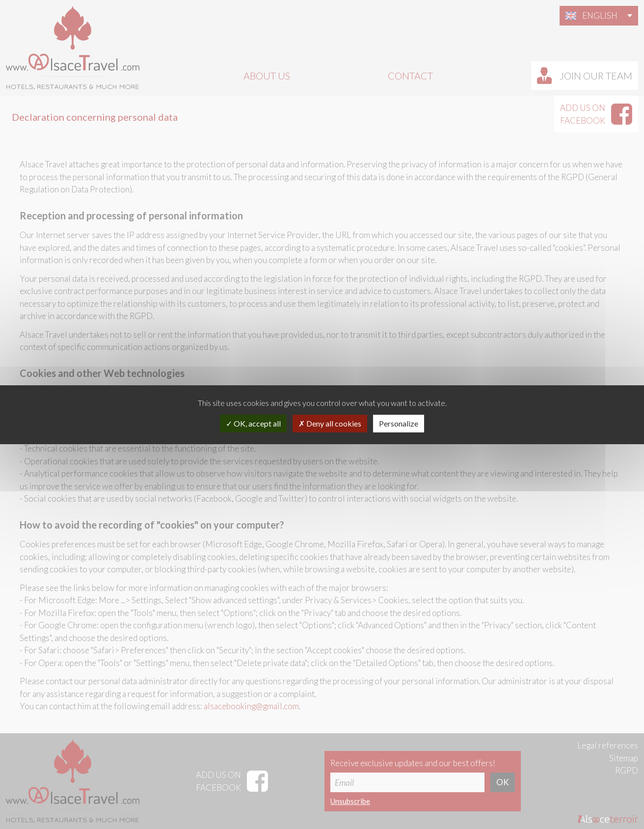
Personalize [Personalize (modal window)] (399, 423)
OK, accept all (253, 423)
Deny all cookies (330, 423)
